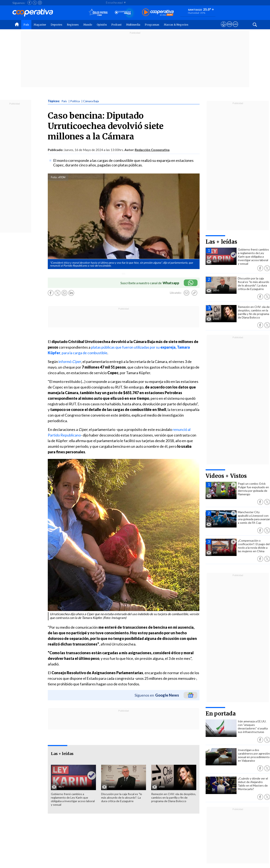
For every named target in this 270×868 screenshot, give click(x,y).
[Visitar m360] (229, 28)
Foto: (54, 177)
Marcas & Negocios (176, 25)
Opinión (102, 25)
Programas (152, 25)
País (26, 25)
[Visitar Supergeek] (235, 28)
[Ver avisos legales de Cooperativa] (224, 28)
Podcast (116, 25)
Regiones (73, 25)
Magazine (40, 25)
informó (70, 361)
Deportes (56, 25)
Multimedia (133, 25)
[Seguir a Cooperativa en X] (35, 3)
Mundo (88, 25)
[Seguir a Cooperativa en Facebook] (29, 3)
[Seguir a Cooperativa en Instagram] (40, 3)
